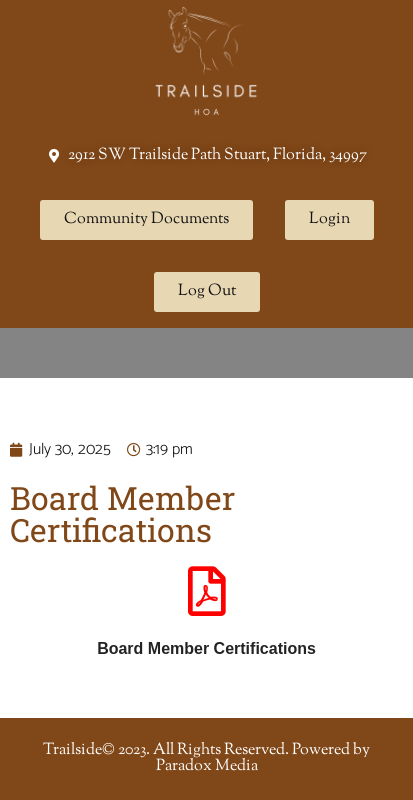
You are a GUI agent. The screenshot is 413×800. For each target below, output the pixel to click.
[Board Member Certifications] (207, 591)
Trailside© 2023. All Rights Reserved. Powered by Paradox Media (206, 758)
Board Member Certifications (206, 648)
